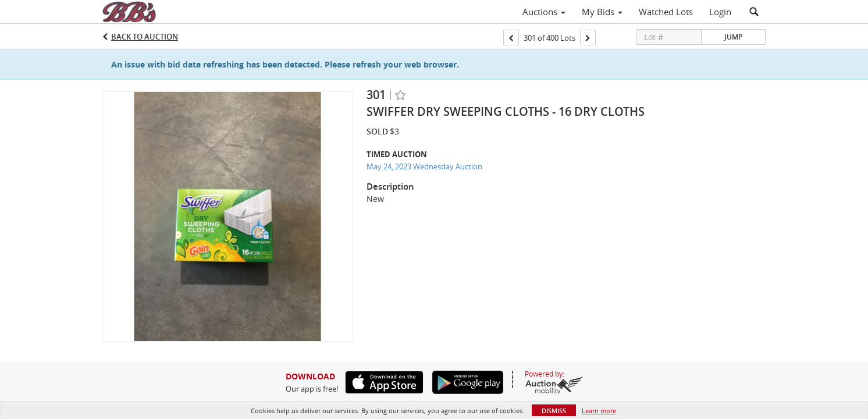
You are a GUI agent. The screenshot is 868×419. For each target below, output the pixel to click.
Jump (733, 37)
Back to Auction (145, 37)
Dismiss (554, 411)
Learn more (599, 411)
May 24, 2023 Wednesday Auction (424, 166)
